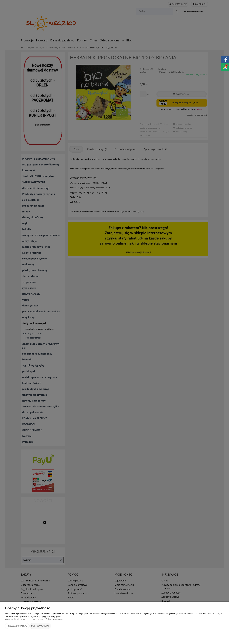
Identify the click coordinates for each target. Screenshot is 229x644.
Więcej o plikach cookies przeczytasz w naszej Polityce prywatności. (35, 619)
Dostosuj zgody (40, 626)
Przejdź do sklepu (17, 626)
